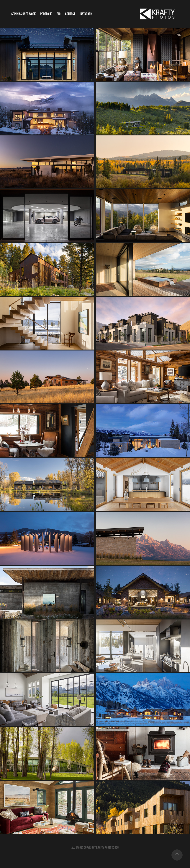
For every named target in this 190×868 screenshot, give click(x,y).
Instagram (86, 14)
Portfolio (46, 14)
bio (59, 14)
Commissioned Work (23, 14)
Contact (70, 14)
